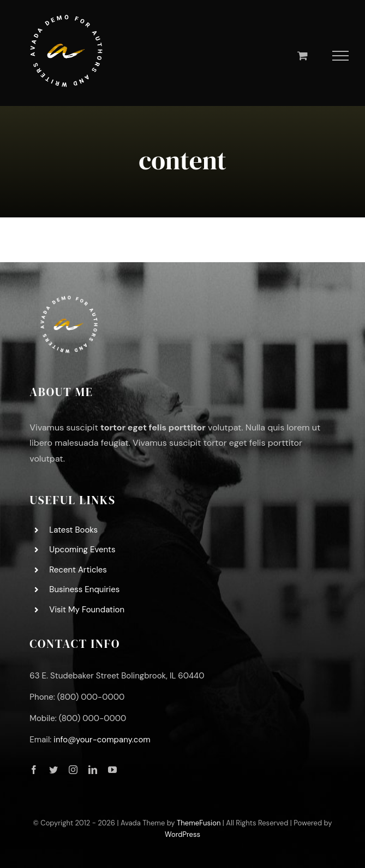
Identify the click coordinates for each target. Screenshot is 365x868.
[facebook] (34, 770)
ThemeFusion (199, 823)
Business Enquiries (84, 589)
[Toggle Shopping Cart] (303, 55)
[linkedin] (93, 770)
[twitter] (53, 770)
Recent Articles (78, 570)
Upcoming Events (82, 550)
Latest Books (73, 530)
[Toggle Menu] (341, 56)
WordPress (182, 834)
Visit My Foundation (87, 610)
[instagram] (73, 770)
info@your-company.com (102, 740)
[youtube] (112, 770)
